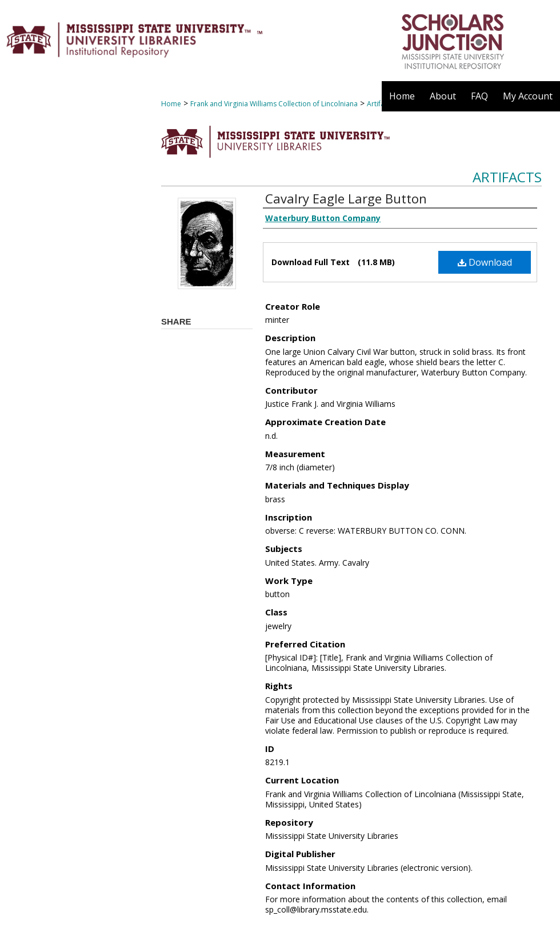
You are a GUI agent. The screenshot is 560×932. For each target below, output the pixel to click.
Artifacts (507, 177)
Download (485, 262)
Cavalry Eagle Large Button (346, 198)
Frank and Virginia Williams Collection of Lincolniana (274, 104)
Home (171, 104)
